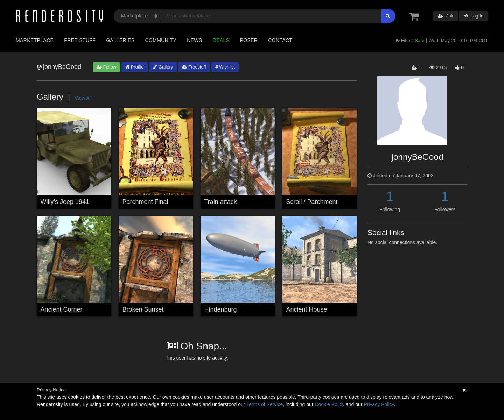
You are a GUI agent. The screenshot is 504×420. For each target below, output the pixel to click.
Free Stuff (80, 40)
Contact (280, 40)
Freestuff (194, 67)
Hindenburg (221, 309)
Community (161, 40)
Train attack (221, 202)
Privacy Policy (379, 404)
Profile (134, 67)
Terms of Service (265, 404)
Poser (249, 40)
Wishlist (225, 67)
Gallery (163, 67)
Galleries (120, 40)
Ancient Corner (62, 309)
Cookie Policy (330, 404)
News (194, 40)
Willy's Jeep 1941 (65, 202)
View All (83, 98)
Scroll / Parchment (312, 202)
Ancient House (307, 309)
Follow (106, 67)
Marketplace (35, 40)
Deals (221, 40)
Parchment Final (145, 202)
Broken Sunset (143, 309)
